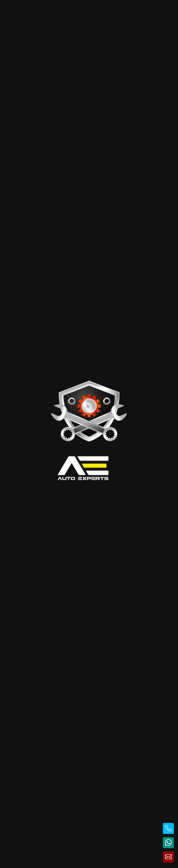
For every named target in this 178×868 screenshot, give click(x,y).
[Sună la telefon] (168, 828)
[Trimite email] (168, 857)
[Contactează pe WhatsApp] (168, 843)
